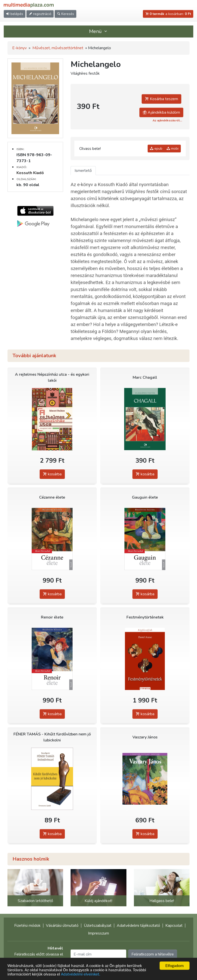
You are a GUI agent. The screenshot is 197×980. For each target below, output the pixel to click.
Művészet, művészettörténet (58, 48)
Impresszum (98, 933)
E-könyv (19, 48)
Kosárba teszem (161, 99)
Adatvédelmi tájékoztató (138, 926)
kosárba (52, 474)
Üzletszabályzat (98, 926)
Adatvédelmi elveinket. (81, 975)
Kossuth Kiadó (30, 173)
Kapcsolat (174, 926)
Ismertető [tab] (83, 171)
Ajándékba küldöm (161, 112)
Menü (98, 31)
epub (156, 149)
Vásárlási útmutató (62, 926)
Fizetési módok (27, 926)
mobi (173, 149)
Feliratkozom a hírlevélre (153, 954)
